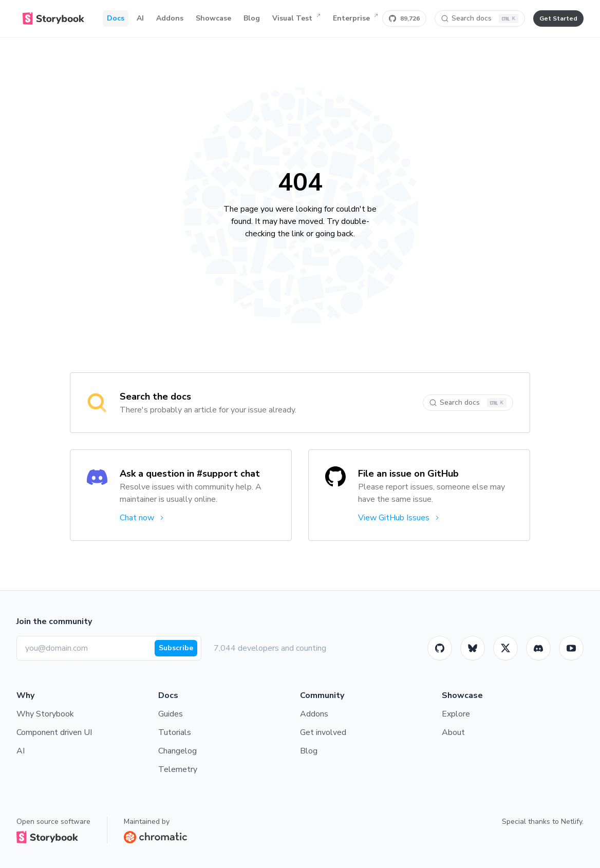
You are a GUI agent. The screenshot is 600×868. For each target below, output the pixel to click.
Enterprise (355, 18)
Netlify (571, 822)
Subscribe (176, 648)
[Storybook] (538, 648)
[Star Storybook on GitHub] (404, 18)
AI (140, 18)
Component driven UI (54, 732)
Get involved (323, 732)
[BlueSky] (473, 648)
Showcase (213, 18)
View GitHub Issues (399, 518)
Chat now (143, 518)
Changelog (177, 751)
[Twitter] (505, 648)
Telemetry (178, 769)
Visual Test (296, 18)
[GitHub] (440, 648)
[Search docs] (480, 18)
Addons (170, 18)
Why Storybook (45, 714)
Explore (456, 714)
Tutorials (175, 732)
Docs (116, 18)
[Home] (53, 18)
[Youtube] (571, 648)
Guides (171, 714)
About (453, 732)
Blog (252, 18)
